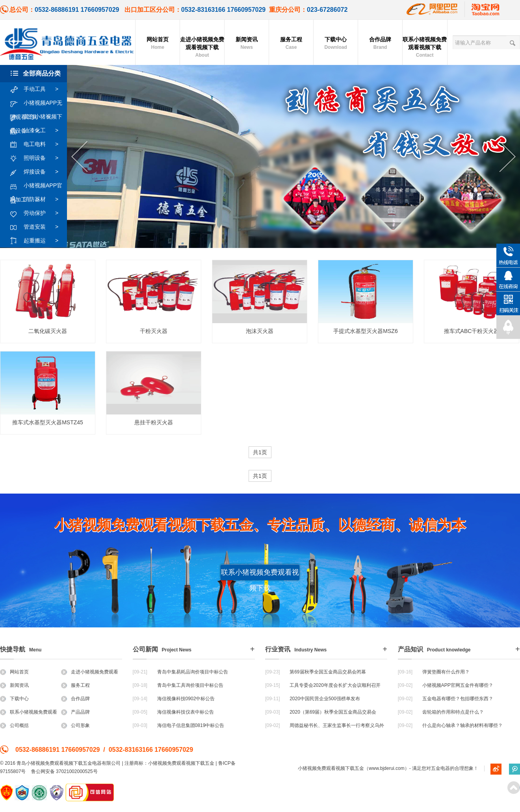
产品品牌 (75, 712)
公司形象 (75, 725)
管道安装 (38, 227)
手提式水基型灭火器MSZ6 (365, 331)
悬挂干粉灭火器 (154, 422)
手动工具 (38, 89)
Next (508, 157)
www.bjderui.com (387, 768)
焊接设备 (38, 172)
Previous (79, 157)
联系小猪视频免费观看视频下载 (425, 48)
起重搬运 (38, 241)
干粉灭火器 (154, 331)
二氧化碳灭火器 (48, 331)
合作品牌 (380, 44)
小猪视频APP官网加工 (36, 186)
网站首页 (158, 44)
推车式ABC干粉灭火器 (472, 331)
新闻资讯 (247, 44)
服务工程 (291, 44)
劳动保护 (38, 213)
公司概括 (14, 725)
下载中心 (336, 44)
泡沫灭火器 (260, 331)
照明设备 (38, 158)
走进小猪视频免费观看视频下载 (202, 48)
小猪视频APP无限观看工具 (36, 103)
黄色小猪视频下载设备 (36, 117)
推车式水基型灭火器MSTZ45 (48, 422)
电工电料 (38, 144)
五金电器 (440, 768)
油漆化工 (38, 131)
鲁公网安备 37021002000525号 (64, 771)
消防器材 (38, 200)
